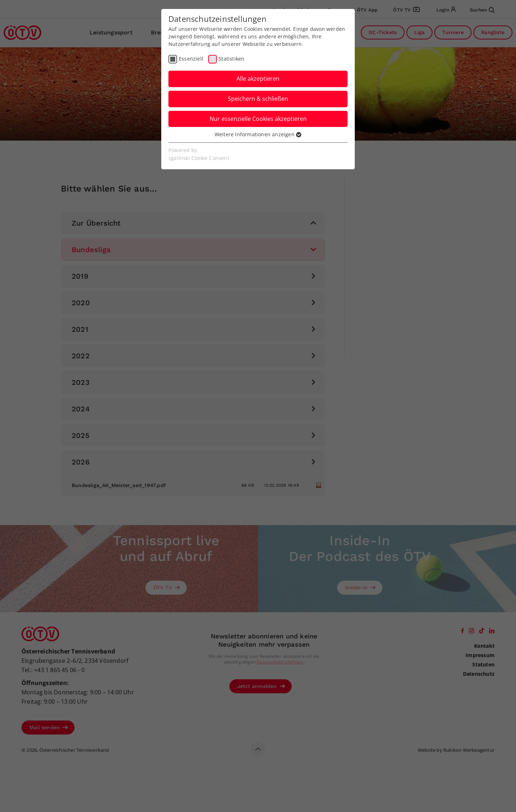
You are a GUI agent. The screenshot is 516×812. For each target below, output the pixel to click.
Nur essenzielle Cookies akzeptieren (258, 119)
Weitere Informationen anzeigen (258, 134)
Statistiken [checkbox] (231, 59)
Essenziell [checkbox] (191, 59)
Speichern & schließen (258, 99)
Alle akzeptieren (258, 79)
